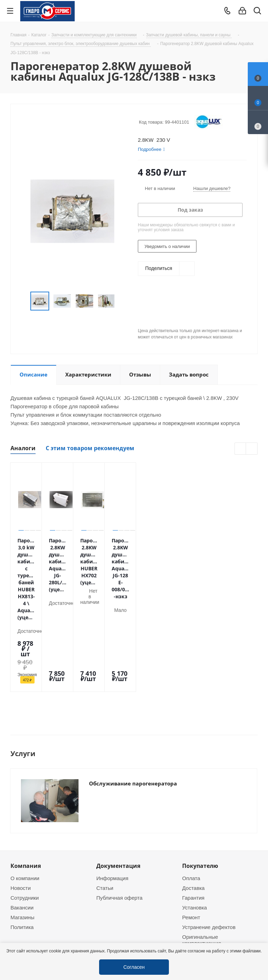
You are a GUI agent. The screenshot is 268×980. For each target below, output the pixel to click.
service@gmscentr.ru (218, 867)
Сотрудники (25, 776)
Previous (241, 449)
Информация (112, 756)
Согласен (134, 967)
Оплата (191, 756)
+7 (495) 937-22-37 (216, 853)
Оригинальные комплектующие (202, 818)
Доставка (193, 766)
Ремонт (191, 795)
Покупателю (200, 744)
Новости (21, 766)
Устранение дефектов (209, 805)
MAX (52, 895)
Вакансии (22, 785)
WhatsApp (35, 895)
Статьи (105, 766)
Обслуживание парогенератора (133, 696)
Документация (118, 744)
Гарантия (193, 776)
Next (252, 449)
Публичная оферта (119, 776)
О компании (25, 756)
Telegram (256, 931)
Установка (195, 785)
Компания (26, 744)
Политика (22, 805)
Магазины (23, 795)
